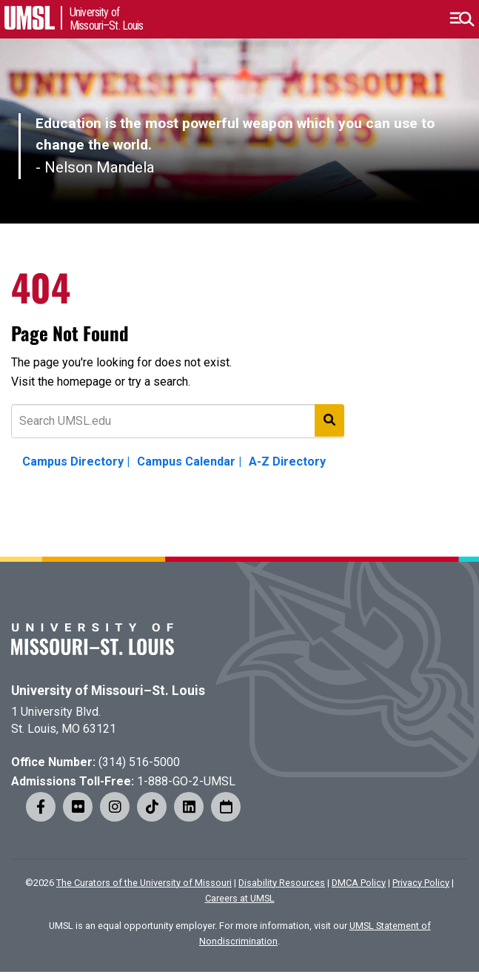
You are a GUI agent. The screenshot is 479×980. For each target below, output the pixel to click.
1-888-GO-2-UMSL (186, 781)
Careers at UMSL (240, 898)
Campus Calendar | (189, 462)
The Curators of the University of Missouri (144, 883)
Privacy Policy (421, 883)
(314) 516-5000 (139, 762)
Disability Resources (282, 883)
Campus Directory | (76, 462)
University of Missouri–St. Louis (108, 691)
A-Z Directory (287, 462)
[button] (462, 19)
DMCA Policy (359, 883)
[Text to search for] (178, 421)
